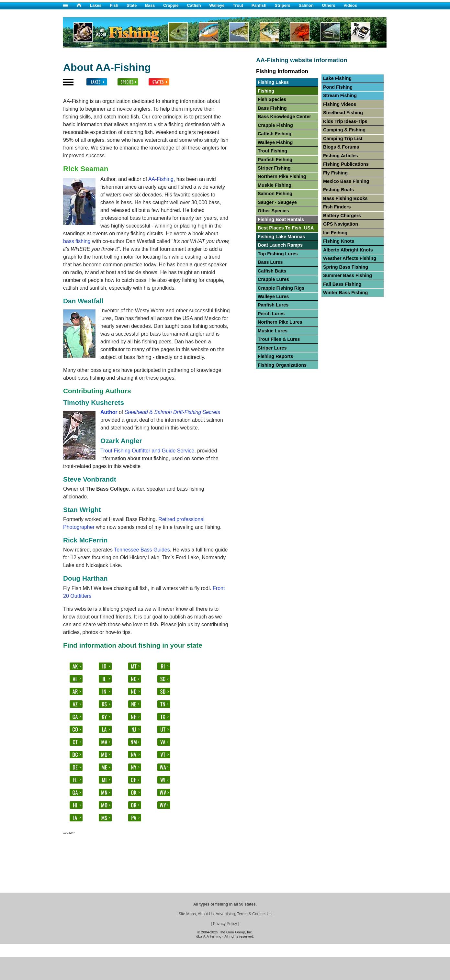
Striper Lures (272, 348)
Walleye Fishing (275, 142)
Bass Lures (270, 262)
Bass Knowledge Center (284, 117)
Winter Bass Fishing (345, 293)
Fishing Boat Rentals (281, 219)
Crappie (171, 5)
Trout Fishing (272, 151)
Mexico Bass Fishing (346, 181)
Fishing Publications (346, 164)
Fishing (266, 91)
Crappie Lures (273, 279)
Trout (238, 5)
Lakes (96, 5)
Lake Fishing (337, 78)
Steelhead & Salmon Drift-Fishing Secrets (172, 412)
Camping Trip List (343, 139)
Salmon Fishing (275, 194)
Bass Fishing (272, 108)
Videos (350, 5)
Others (328, 5)
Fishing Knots (339, 241)
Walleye (217, 5)
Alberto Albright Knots (348, 250)
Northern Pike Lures (280, 322)
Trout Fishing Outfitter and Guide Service (147, 451)
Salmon (306, 5)
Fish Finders (337, 207)
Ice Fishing (335, 233)
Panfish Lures (273, 305)
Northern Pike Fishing (282, 176)
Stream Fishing (340, 95)
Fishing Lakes (273, 82)
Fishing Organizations (282, 365)
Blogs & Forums (341, 147)
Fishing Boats (338, 190)
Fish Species (272, 99)
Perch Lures (271, 314)
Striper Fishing (274, 168)
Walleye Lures (273, 296)
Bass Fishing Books (345, 198)
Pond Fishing (338, 87)
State (132, 5)
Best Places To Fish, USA (286, 228)
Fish (114, 5)
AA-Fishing (161, 179)
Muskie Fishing (275, 185)
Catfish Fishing (275, 134)
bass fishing (77, 241)
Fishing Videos (340, 104)
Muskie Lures (273, 331)
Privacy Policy (225, 924)
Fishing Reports (276, 356)
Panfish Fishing (275, 160)
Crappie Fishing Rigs (281, 288)
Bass (150, 5)
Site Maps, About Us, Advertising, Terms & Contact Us (225, 914)
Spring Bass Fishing (346, 267)
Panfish (259, 5)
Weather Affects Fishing (350, 258)
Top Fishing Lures (278, 254)
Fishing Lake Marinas (281, 237)
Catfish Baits (272, 271)
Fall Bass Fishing (342, 284)
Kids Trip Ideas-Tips (345, 121)
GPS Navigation (341, 224)
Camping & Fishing (344, 130)
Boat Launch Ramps (280, 245)
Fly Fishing (335, 173)
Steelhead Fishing (343, 113)
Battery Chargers (342, 216)
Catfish (194, 5)
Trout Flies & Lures (279, 339)
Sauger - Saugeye (277, 202)
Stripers (282, 5)
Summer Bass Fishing (348, 275)
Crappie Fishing (275, 125)
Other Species (273, 211)
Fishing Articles (340, 156)
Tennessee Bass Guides (142, 550)
